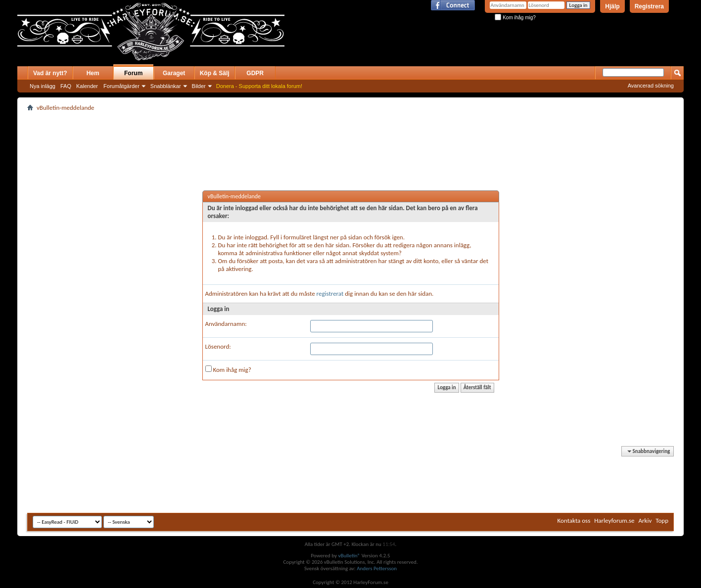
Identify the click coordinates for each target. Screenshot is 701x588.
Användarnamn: (226, 324)
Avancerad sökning (651, 86)
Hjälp (612, 6)
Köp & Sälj (215, 73)
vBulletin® (349, 556)
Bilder (199, 86)
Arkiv (645, 520)
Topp (662, 520)
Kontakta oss (574, 520)
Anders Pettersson (377, 568)
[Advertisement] (400, 39)
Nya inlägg (43, 86)
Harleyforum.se (614, 520)
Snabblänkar (166, 86)
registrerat (330, 294)
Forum (133, 73)
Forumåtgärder (121, 86)
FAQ (66, 86)
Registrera (649, 6)
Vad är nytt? (50, 73)
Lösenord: (218, 346)
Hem (93, 73)
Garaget (174, 73)
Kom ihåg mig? (515, 18)
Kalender (87, 86)
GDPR (255, 73)
